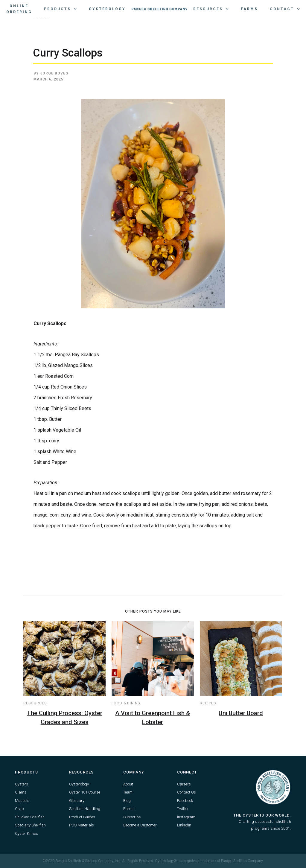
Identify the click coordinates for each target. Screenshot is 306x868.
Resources (35, 703)
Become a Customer (140, 825)
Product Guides (82, 817)
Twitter (183, 809)
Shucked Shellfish (30, 817)
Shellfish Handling (85, 809)
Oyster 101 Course (85, 792)
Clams (21, 792)
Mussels (22, 801)
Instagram (186, 817)
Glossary (77, 801)
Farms (249, 9)
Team (128, 792)
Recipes (208, 703)
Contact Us (187, 792)
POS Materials (82, 825)
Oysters (22, 784)
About (128, 784)
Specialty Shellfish (30, 825)
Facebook (185, 801)
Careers (184, 784)
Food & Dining (126, 703)
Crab (19, 809)
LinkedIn (184, 825)
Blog (127, 801)
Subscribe (132, 817)
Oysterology (107, 9)
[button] (60, 9)
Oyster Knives (26, 833)
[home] (159, 9)
